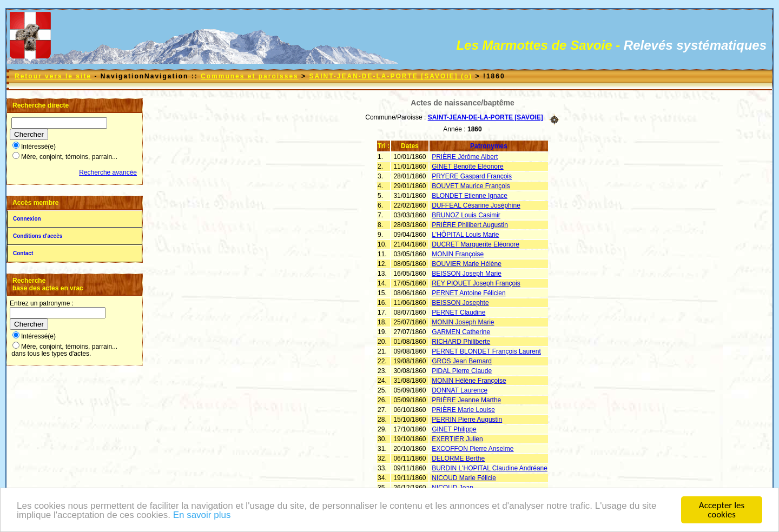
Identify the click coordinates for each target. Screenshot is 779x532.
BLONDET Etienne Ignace (470, 196)
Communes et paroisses (250, 76)
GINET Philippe (454, 429)
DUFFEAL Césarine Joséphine (476, 205)
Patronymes (489, 146)
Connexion (27, 219)
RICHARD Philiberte (461, 342)
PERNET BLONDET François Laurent (486, 351)
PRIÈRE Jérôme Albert (465, 157)
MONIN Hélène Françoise (469, 381)
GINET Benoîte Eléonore (468, 167)
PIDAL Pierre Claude (462, 371)
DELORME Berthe (458, 458)
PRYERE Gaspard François (472, 176)
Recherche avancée (108, 172)
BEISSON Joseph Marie (467, 274)
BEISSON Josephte (460, 303)
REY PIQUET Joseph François (476, 283)
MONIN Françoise (458, 254)
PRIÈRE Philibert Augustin (470, 225)
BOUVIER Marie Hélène (467, 264)
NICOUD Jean (453, 488)
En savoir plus (202, 516)
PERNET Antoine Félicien (469, 293)
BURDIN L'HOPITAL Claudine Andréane (490, 468)
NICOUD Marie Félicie (464, 478)
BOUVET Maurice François (471, 186)
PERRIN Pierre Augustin (467, 420)
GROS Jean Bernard (462, 361)
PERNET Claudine (458, 312)
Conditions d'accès (38, 236)
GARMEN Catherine (461, 332)
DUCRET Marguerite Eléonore (476, 244)
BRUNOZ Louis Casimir (466, 215)
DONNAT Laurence (460, 390)
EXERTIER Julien (457, 439)
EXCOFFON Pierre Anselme (473, 449)
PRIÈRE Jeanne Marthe (466, 400)
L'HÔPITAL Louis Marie (465, 235)
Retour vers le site (53, 76)
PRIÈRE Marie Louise (463, 410)
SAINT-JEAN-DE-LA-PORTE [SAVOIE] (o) (391, 76)
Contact (23, 253)
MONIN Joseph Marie (463, 322)
